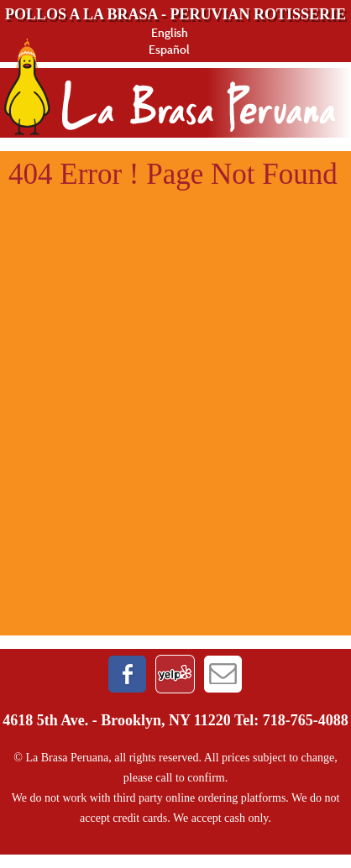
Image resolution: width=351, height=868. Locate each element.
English (170, 33)
